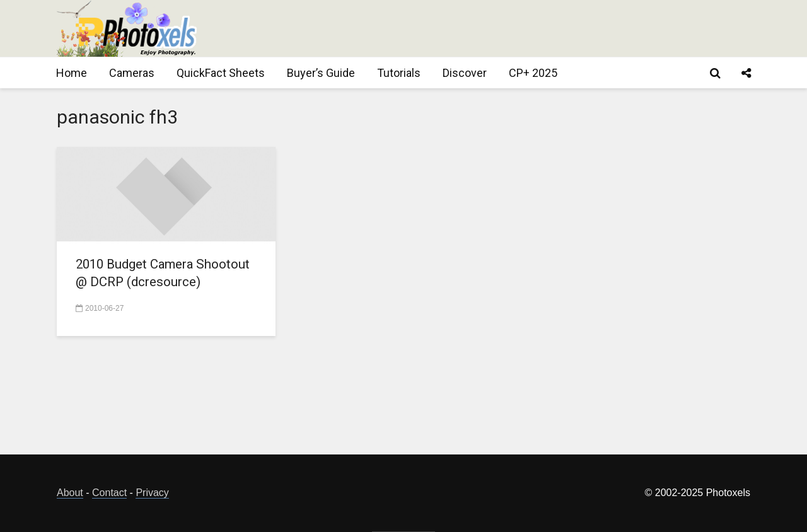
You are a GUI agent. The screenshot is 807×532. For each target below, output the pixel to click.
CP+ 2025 (533, 73)
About (70, 493)
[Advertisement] (521, 28)
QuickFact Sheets (221, 73)
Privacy (152, 493)
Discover (465, 73)
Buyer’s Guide (321, 73)
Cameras (132, 73)
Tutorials (399, 73)
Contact (109, 493)
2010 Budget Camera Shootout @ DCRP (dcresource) (141, 284)
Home (72, 73)
